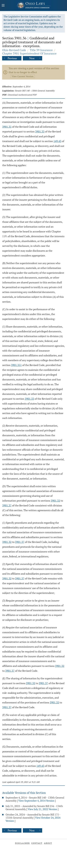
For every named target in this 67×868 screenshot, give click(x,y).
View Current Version (23, 76)
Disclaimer (22, 843)
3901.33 (40, 131)
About (48, 843)
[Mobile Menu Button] (3, 6)
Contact (37, 843)
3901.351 (16, 365)
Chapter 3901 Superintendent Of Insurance (29, 53)
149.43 (57, 141)
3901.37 (7, 505)
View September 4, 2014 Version (36, 801)
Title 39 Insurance (41, 50)
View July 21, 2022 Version (42, 809)
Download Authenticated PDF (22, 95)
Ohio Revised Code (14, 50)
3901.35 (7, 127)
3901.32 (55, 501)
